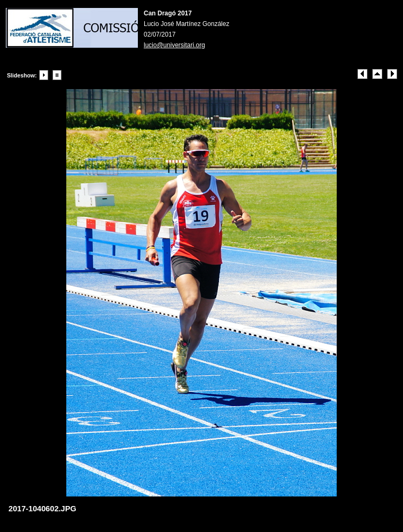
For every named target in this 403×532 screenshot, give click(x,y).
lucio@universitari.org (174, 45)
